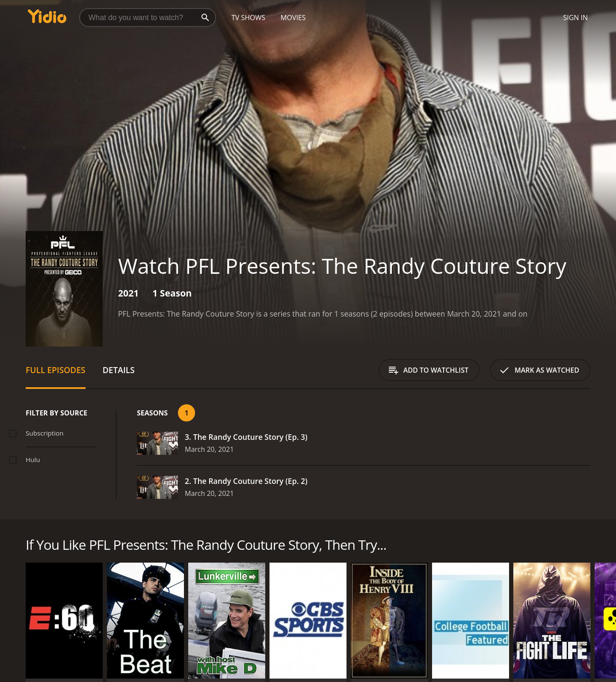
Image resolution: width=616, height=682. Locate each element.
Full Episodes (56, 370)
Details (119, 370)
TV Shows (248, 18)
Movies (293, 18)
